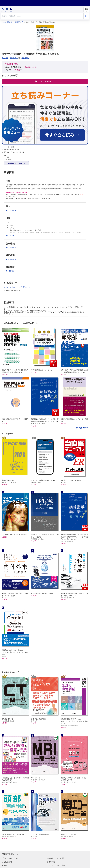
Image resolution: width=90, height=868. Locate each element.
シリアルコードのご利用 (56, 865)
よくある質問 (7, 862)
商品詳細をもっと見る (15, 163)
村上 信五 (5, 58)
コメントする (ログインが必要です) (16, 287)
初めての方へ (52, 862)
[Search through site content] (42, 16)
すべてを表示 (81, 428)
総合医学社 (18, 22)
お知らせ (5, 865)
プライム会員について (10, 858)
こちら (81, 195)
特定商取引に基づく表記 (56, 858)
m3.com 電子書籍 (7, 22)
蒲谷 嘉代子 (14, 58)
